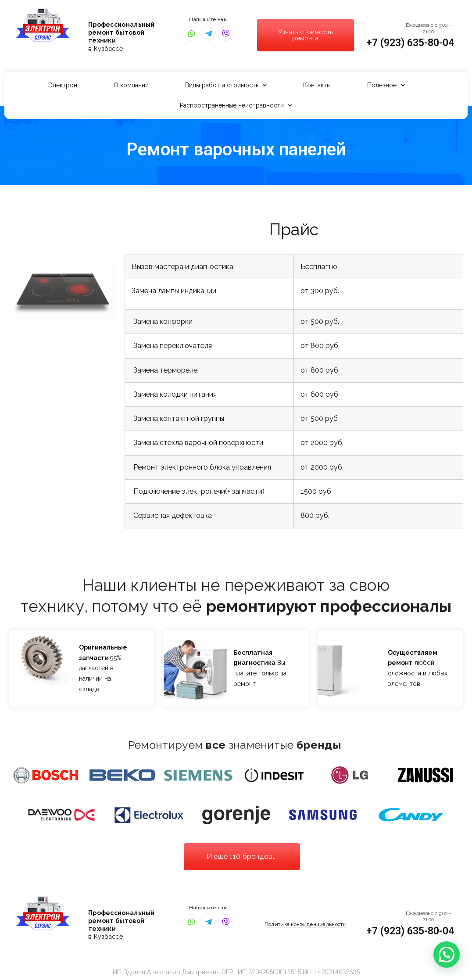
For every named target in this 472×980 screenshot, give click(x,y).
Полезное (386, 85)
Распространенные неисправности (236, 106)
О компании (131, 85)
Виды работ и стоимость (226, 85)
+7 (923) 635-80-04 (410, 43)
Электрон (63, 85)
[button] (306, 35)
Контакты (317, 85)
